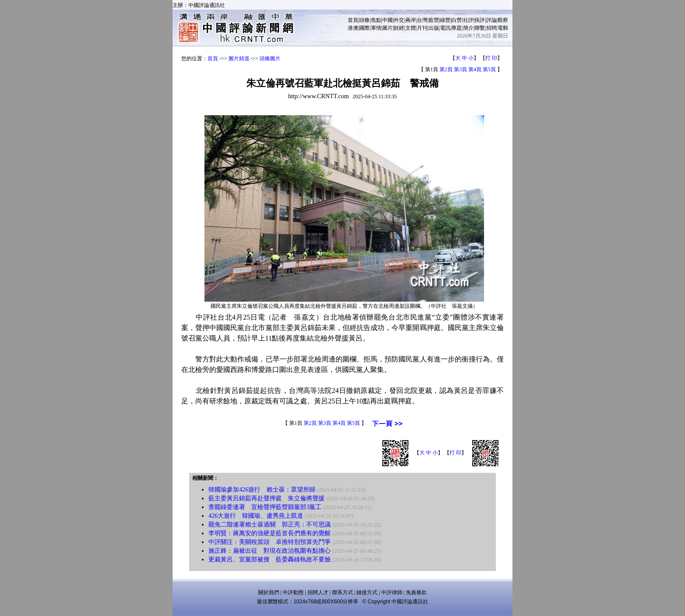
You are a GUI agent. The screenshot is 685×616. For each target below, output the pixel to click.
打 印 (491, 58)
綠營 (445, 20)
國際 (364, 28)
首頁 (353, 20)
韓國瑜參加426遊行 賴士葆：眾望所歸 (262, 490)
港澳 (353, 28)
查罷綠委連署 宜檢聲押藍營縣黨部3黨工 (265, 507)
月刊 (422, 28)
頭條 (364, 20)
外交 (399, 20)
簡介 (468, 28)
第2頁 (446, 69)
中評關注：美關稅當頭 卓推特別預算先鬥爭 (270, 542)
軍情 (376, 28)
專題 (457, 28)
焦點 (376, 20)
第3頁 (460, 69)
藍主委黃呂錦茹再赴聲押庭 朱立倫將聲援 (266, 498)
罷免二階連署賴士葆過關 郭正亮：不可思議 (270, 525)
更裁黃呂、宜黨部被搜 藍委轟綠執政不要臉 (270, 559)
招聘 (491, 28)
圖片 (387, 28)
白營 (457, 20)
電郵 (503, 28)
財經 (399, 28)
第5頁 (489, 69)
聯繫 (480, 28)
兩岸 (411, 20)
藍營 (434, 20)
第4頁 (475, 69)
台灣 (422, 20)
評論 (491, 20)
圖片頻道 (239, 59)
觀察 (503, 20)
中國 (387, 20)
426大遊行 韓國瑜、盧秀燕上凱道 (256, 516)
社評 (468, 20)
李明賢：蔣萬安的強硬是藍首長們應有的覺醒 (270, 533)
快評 (480, 20)
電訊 (445, 28)
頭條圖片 (270, 59)
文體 (411, 28)
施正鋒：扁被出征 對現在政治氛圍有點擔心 (270, 551)
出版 (434, 28)
